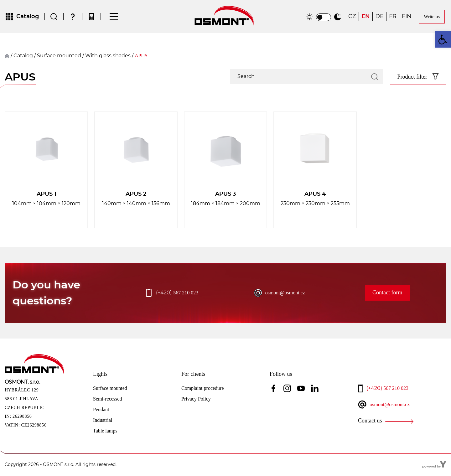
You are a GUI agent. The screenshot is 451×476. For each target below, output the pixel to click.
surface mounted (59, 56)
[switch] (324, 18)
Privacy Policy (196, 399)
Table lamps (105, 431)
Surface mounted (110, 389)
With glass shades (108, 56)
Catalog (23, 56)
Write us (432, 17)
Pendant (101, 410)
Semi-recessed (107, 399)
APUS (141, 56)
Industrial (103, 421)
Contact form (387, 293)
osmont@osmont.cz (285, 293)
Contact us (370, 422)
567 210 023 (177, 293)
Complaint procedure (203, 389)
